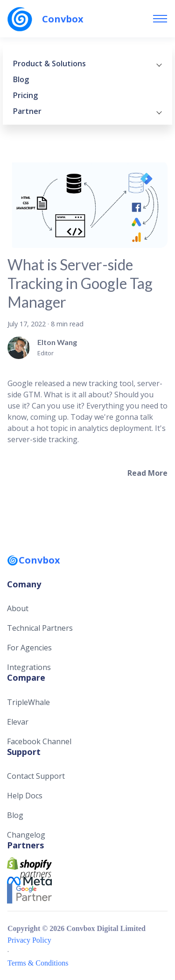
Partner (87, 111)
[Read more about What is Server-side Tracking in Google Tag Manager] (147, 473)
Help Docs (25, 796)
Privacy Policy (29, 940)
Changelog (26, 835)
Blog (21, 79)
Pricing (25, 95)
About (18, 608)
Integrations (29, 667)
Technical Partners (40, 628)
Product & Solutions (87, 63)
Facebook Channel (39, 741)
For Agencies (29, 648)
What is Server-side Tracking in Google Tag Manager (80, 283)
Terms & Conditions (38, 963)
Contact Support (36, 776)
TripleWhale (28, 702)
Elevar (18, 722)
